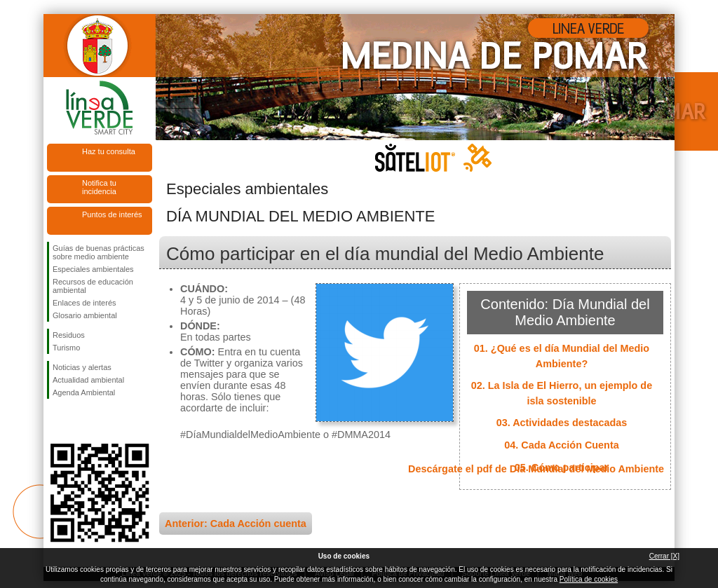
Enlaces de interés (84, 303)
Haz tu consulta (109, 151)
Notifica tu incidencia (99, 187)
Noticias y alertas (82, 367)
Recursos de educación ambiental (93, 286)
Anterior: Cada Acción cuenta (236, 524)
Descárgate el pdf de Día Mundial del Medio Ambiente (536, 469)
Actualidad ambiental (88, 380)
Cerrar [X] (664, 556)
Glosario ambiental (85, 315)
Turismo (66, 348)
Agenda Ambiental (84, 392)
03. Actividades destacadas (562, 423)
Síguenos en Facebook (55, 421)
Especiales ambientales (93, 269)
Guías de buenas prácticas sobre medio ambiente (99, 252)
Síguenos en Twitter (79, 421)
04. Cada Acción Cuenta (561, 445)
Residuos (69, 335)
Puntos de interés (112, 214)
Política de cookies (589, 579)
